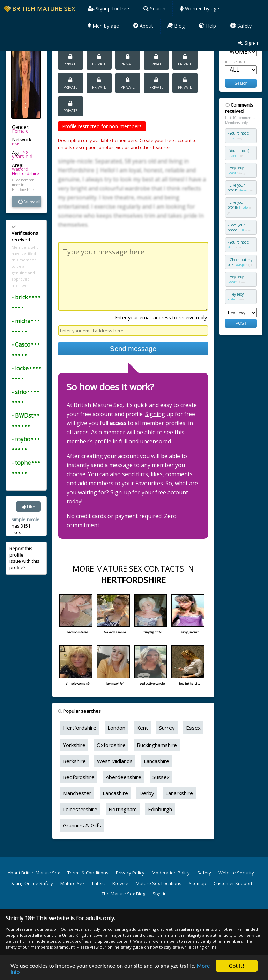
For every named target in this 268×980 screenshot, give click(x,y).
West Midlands (115, 761)
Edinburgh (160, 809)
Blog (176, 26)
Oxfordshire (111, 745)
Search (154, 9)
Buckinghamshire (157, 745)
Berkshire (74, 761)
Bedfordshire (79, 777)
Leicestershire (80, 809)
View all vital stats (29, 202)
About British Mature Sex (34, 873)
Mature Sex (73, 883)
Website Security (236, 873)
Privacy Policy (130, 873)
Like (28, 507)
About (143, 26)
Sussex (161, 777)
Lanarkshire (179, 793)
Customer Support (233, 883)
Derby (147, 793)
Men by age (103, 26)
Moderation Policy (171, 873)
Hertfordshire (25, 173)
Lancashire (157, 761)
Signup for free (109, 9)
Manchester (77, 793)
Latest (99, 883)
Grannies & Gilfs (82, 825)
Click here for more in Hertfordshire (23, 185)
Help (207, 26)
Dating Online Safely (31, 883)
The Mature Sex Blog (123, 894)
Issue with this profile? (24, 558)
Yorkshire (74, 745)
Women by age (199, 9)
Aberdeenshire (124, 777)
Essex (193, 728)
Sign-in (249, 43)
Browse (120, 883)
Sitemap (198, 883)
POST (241, 323)
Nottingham (123, 809)
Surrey (167, 728)
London (116, 728)
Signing (155, 414)
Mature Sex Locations (159, 883)
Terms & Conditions (88, 873)
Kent (142, 728)
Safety (241, 26)
